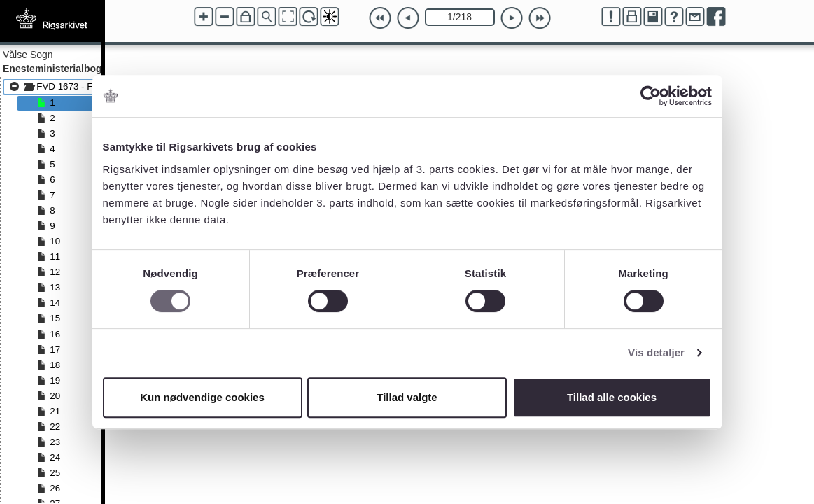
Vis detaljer (656, 352)
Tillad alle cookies (612, 397)
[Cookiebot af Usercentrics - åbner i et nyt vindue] (651, 96)
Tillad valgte (407, 397)
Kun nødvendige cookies (202, 397)
